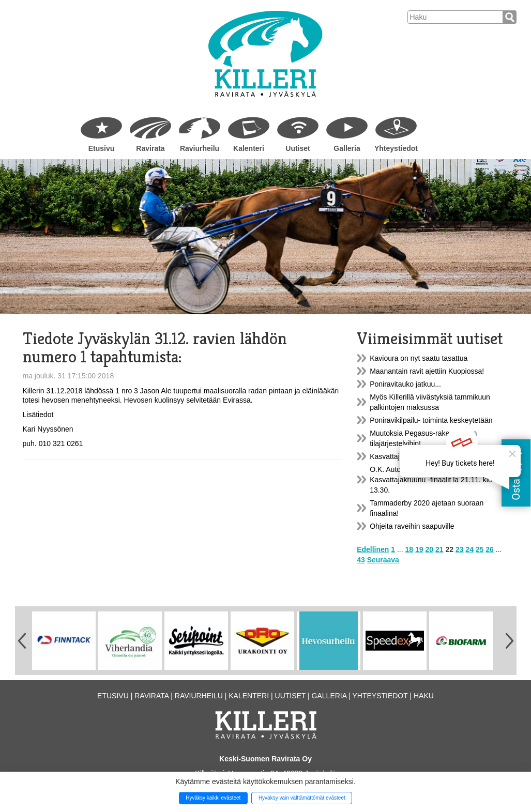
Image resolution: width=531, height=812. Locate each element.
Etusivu (102, 148)
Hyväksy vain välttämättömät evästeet (302, 798)
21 (439, 549)
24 (469, 549)
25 (480, 549)
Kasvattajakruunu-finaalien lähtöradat (429, 456)
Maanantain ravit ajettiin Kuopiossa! (427, 371)
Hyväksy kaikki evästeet (213, 798)
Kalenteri (249, 148)
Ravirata (150, 148)
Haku (424, 696)
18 (409, 549)
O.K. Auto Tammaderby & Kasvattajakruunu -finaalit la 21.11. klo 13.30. (431, 480)
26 (490, 549)
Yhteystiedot (396, 148)
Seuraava (383, 560)
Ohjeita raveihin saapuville (412, 526)
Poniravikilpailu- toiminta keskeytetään (431, 420)
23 (460, 549)
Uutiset (298, 148)
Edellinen (373, 549)
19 (419, 549)
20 (429, 549)
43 (361, 560)
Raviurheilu (200, 148)
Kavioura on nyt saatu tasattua (419, 358)
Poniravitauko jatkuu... (405, 384)
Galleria (347, 148)
